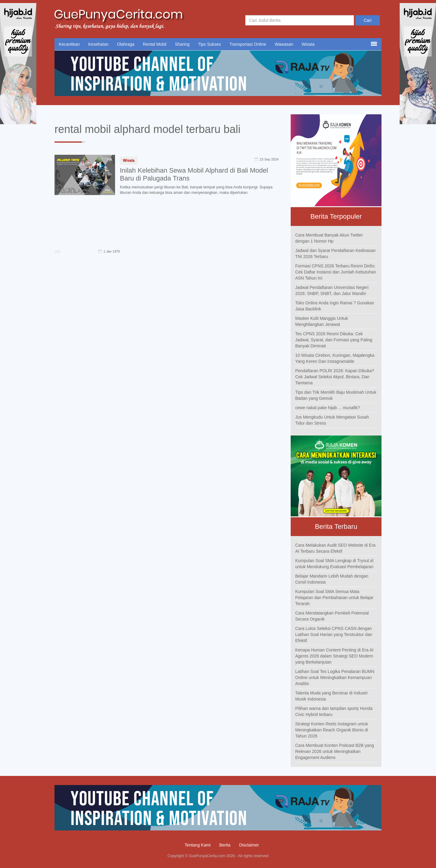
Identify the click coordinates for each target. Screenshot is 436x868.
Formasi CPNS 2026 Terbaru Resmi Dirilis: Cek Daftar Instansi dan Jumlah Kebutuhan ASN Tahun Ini (336, 272)
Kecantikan (69, 44)
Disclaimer (249, 845)
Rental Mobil (155, 44)
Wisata (308, 44)
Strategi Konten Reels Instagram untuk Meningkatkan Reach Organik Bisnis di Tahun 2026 (332, 730)
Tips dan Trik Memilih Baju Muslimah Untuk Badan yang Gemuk (336, 395)
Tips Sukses (210, 44)
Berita (225, 845)
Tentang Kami (198, 845)
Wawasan (284, 44)
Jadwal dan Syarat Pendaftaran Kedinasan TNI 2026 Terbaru (335, 253)
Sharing (182, 44)
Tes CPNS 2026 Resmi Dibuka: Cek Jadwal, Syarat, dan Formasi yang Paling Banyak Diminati (334, 340)
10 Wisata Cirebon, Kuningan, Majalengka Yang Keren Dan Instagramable (335, 358)
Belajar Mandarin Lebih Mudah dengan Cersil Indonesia (332, 579)
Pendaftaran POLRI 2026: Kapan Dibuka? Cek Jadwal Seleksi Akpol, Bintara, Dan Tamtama (335, 377)
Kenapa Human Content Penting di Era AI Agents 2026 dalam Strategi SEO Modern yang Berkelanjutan (334, 656)
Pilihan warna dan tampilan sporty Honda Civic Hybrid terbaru (334, 711)
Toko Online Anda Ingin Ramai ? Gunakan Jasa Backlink (335, 306)
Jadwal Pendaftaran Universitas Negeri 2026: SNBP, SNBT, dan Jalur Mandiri (332, 290)
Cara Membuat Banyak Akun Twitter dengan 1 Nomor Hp (329, 238)
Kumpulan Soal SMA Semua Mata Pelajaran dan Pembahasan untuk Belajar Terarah (334, 598)
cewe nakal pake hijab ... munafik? (328, 408)
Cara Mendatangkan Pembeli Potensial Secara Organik (332, 616)
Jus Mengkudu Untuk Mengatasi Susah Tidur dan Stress (332, 420)
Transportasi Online (248, 44)
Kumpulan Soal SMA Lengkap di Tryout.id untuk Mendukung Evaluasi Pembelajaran (334, 564)
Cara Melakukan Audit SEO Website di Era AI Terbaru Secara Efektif (335, 548)
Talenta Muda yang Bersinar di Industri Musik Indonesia (331, 696)
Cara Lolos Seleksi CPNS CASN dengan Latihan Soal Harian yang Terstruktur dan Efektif (334, 634)
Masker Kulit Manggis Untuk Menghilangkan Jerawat (322, 321)
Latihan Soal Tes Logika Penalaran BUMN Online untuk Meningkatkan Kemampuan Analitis (335, 678)
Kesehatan (98, 44)
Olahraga (126, 44)
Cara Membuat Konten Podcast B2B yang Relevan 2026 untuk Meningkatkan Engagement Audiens (335, 751)
